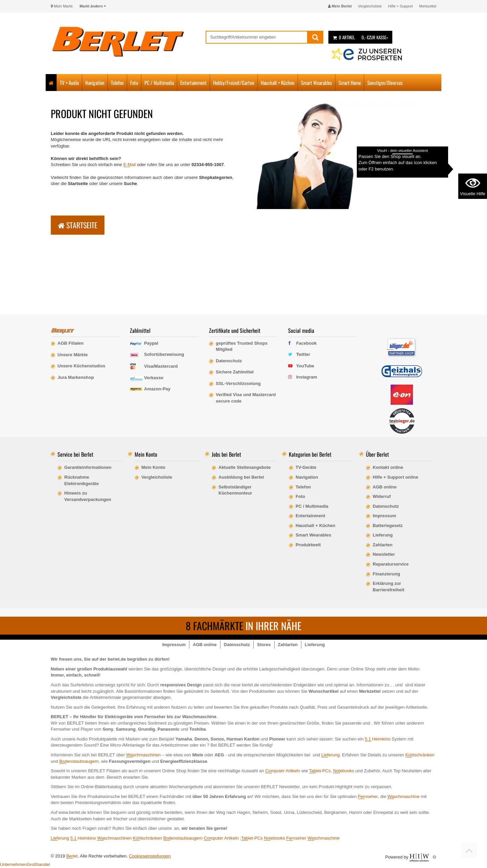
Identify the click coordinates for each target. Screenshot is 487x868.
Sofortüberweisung (164, 354)
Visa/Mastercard (161, 366)
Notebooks (344, 771)
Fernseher (368, 796)
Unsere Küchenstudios (82, 366)
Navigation (95, 83)
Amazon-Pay (157, 389)
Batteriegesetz (388, 526)
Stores (264, 645)
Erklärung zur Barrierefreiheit (388, 587)
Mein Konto (153, 467)
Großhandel (38, 864)
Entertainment (193, 83)
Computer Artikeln (283, 771)
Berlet (72, 856)
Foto (134, 83)
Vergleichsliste (370, 6)
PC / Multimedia (159, 83)
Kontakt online (388, 467)
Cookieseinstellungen (150, 856)
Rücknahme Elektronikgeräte (82, 480)
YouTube (305, 366)
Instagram (307, 377)
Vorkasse (154, 378)
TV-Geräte (306, 467)
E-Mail (130, 165)
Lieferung (383, 535)
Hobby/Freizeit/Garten (234, 83)
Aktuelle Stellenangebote (245, 467)
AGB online (385, 487)
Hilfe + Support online (396, 477)
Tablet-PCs (320, 771)
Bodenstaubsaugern (79, 761)
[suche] (257, 37)
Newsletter (384, 554)
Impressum (384, 516)
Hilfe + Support (401, 6)
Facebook (307, 343)
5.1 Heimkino (378, 739)
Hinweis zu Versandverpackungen (88, 496)
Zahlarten (383, 545)
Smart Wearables (317, 83)
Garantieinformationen (88, 467)
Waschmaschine (403, 796)
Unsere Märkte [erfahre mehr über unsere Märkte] (73, 355)
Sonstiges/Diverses (385, 83)
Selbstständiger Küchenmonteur (235, 490)
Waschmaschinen (143, 755)
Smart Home (350, 83)
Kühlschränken (420, 755)
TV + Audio (69, 83)
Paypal (151, 343)
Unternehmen (13, 864)
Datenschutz (386, 506)
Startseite (78, 225)
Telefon (117, 83)
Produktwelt (308, 545)
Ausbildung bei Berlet (241, 477)
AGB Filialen (71, 343)
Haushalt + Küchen (278, 83)
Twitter (303, 354)
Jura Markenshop (76, 377)
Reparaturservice (391, 564)
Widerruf (382, 496)
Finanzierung (386, 574)
